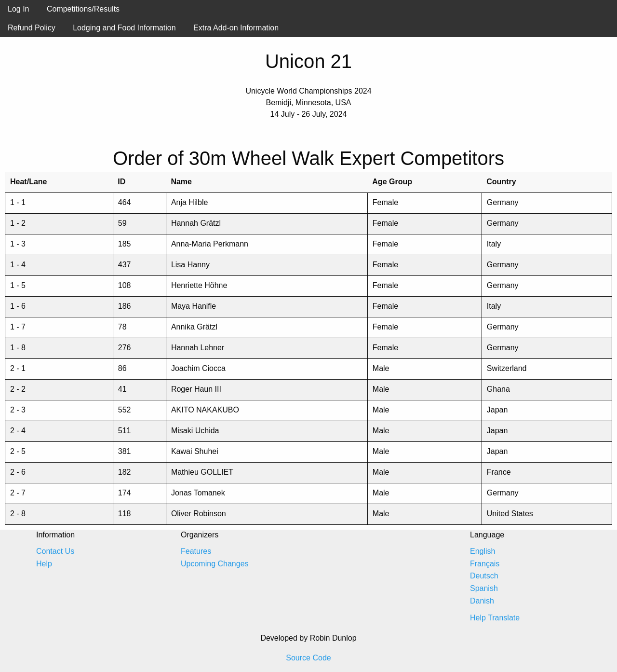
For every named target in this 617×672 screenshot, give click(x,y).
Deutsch (484, 576)
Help (44, 564)
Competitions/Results (83, 9)
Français (485, 564)
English (483, 551)
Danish (482, 601)
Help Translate (495, 618)
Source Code (308, 658)
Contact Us (55, 551)
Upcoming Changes (215, 564)
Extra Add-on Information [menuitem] (236, 28)
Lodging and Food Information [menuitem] (124, 28)
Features (196, 551)
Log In (18, 9)
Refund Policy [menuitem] (32, 28)
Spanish (484, 588)
